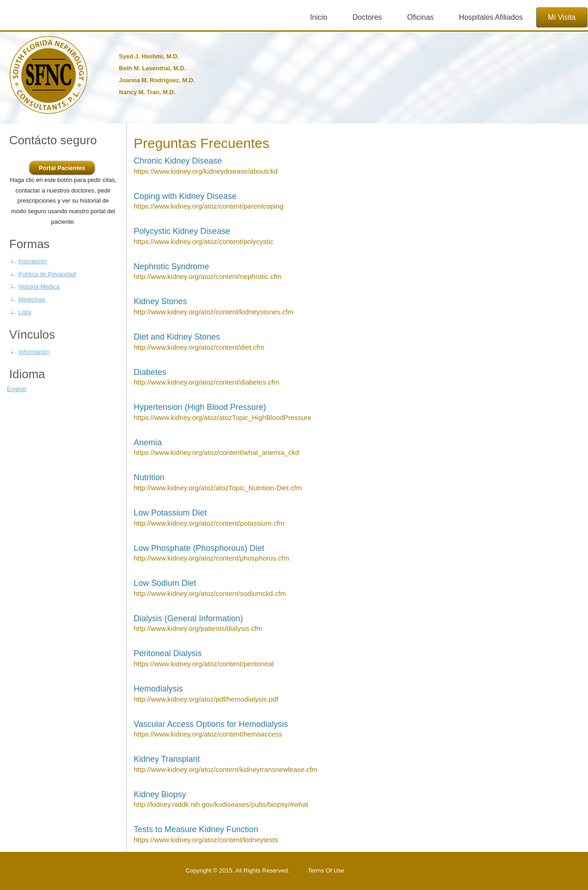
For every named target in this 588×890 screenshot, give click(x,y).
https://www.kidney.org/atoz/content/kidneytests (206, 840)
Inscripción (33, 261)
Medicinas (32, 299)
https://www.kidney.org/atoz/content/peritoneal (204, 664)
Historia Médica (39, 286)
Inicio (319, 17)
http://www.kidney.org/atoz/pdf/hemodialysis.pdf (206, 699)
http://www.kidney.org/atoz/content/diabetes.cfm (206, 382)
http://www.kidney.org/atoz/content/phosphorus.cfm (211, 558)
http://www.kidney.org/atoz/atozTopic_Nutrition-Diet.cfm (218, 488)
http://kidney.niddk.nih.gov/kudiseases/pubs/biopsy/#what (221, 804)
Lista (25, 312)
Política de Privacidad (47, 274)
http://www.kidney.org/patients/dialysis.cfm (198, 628)
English (17, 389)
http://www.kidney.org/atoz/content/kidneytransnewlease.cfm (226, 769)
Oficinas (420, 17)
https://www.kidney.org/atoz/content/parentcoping (209, 206)
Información (34, 352)
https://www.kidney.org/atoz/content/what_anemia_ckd (216, 452)
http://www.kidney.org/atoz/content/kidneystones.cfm (213, 312)
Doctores (367, 17)
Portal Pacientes (62, 168)
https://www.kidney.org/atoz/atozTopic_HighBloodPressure (223, 417)
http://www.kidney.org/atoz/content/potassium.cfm (209, 523)
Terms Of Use (326, 870)
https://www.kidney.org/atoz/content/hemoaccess (208, 734)
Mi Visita (562, 17)
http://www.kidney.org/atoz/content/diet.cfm (199, 347)
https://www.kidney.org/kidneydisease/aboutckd (206, 171)
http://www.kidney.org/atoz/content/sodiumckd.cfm (210, 593)
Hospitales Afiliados (491, 17)
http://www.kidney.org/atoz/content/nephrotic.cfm (208, 276)
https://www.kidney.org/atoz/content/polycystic (204, 241)
